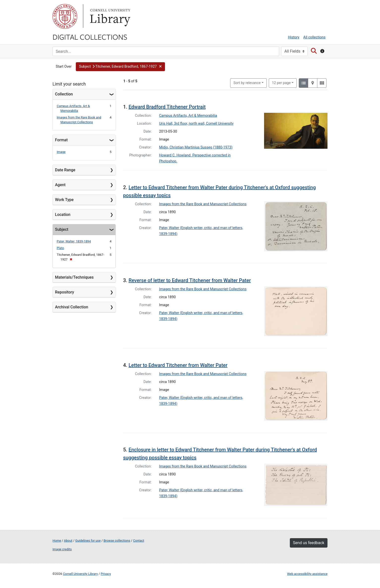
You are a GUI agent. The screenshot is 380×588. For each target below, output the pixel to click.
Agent (60, 185)
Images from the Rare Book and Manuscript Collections (203, 204)
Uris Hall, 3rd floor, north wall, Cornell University (196, 124)
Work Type (64, 200)
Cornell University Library (80, 574)
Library (109, 16)
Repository (65, 292)
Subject (62, 229)
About (68, 541)
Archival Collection (72, 307)
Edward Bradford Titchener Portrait (167, 107)
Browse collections (117, 541)
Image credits (62, 549)
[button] (120, 67)
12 (281, 83)
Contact (139, 541)
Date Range (65, 170)
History (294, 37)
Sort (247, 83)
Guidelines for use (88, 541)
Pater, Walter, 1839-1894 (74, 241)
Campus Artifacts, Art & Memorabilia (188, 116)
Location (63, 215)
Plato (60, 248)
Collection (64, 94)
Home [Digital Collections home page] (57, 541)
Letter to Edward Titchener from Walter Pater (178, 365)
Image (61, 152)
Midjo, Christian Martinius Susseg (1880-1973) (196, 147)
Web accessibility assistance (307, 574)
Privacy (106, 574)
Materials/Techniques (74, 277)
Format (61, 140)
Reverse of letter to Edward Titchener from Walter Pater (190, 280)
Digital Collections (90, 37)
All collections (314, 37)
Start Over (64, 67)
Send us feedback (309, 543)
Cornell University (65, 16)
